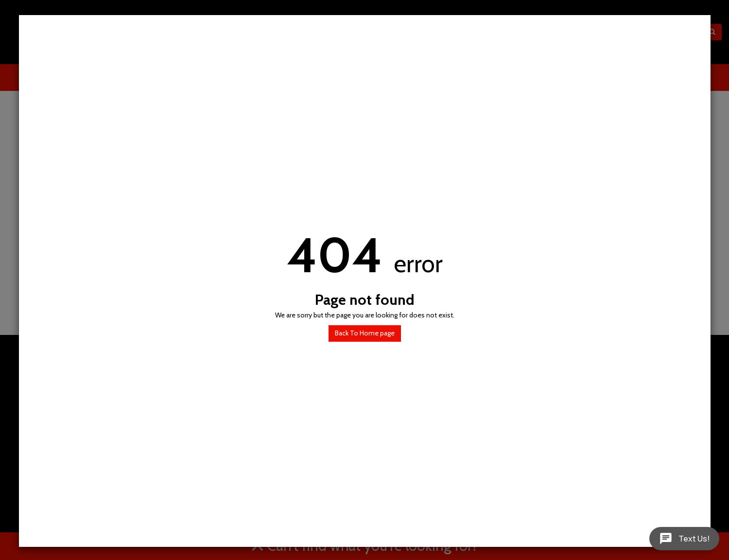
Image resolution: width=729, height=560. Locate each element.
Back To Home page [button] (365, 333)
